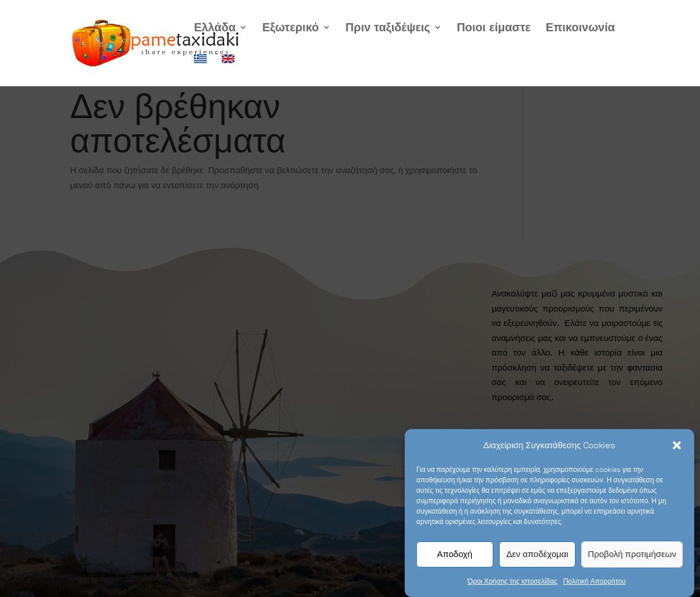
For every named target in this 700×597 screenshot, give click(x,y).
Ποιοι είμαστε (494, 28)
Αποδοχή (455, 554)
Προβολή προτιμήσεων (632, 554)
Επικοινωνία (580, 28)
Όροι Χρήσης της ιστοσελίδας (513, 582)
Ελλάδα (215, 28)
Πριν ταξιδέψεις (388, 28)
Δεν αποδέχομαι (538, 554)
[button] (677, 446)
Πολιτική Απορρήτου (595, 582)
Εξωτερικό (291, 28)
